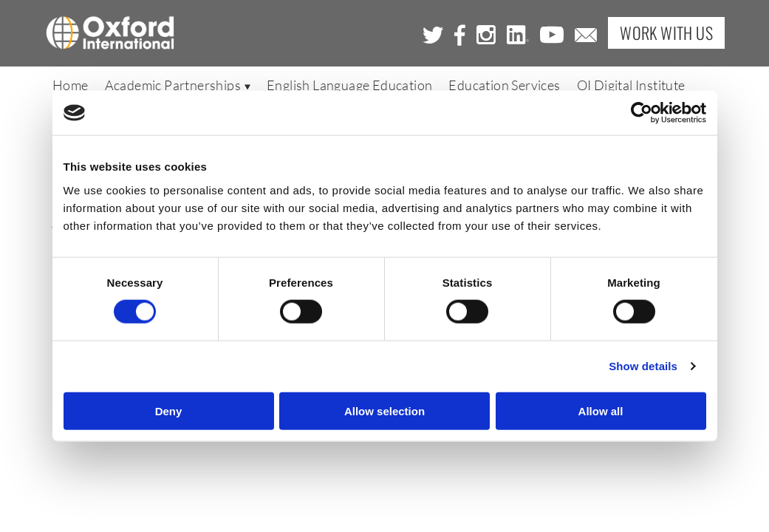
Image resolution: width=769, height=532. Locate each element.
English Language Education (349, 86)
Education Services (504, 86)
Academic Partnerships (178, 86)
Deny (169, 410)
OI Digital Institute (631, 86)
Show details (643, 366)
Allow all (601, 410)
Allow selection (384, 410)
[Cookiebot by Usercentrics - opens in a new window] (642, 113)
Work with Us (666, 33)
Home (71, 86)
